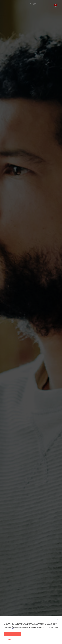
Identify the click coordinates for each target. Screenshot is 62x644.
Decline (9, 640)
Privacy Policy (12, 629)
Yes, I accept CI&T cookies (12, 634)
